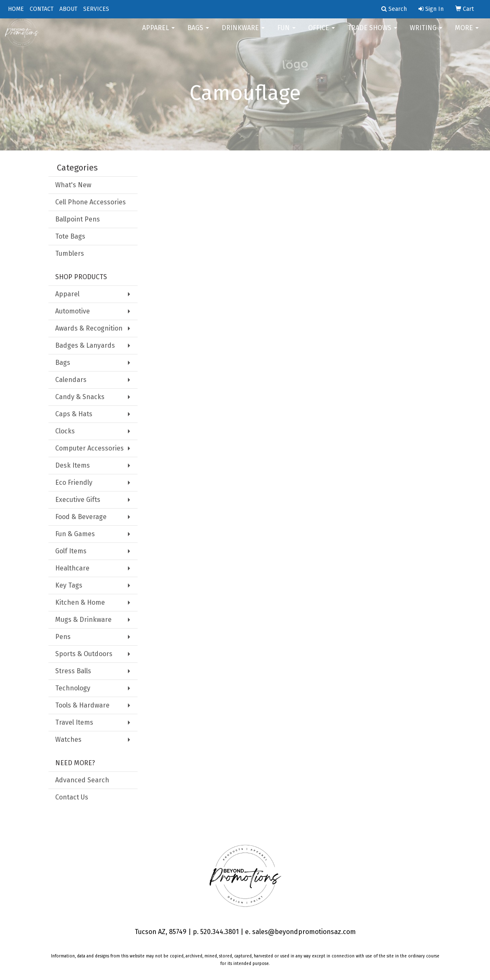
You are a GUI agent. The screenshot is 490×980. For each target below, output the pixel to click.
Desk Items (73, 465)
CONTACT (42, 9)
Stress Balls (73, 671)
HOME (16, 9)
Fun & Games (75, 534)
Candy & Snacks (80, 397)
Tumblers (70, 253)
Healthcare (72, 568)
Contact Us (72, 797)
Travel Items (74, 722)
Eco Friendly (74, 482)
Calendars (71, 380)
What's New (73, 185)
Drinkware (243, 33)
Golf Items (71, 551)
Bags (198, 33)
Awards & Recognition (89, 328)
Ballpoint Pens (78, 219)
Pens (63, 637)
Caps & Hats (74, 414)
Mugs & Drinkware (83, 620)
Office (322, 33)
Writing (426, 33)
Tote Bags (70, 236)
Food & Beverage (81, 517)
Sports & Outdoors (84, 654)
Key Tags (69, 585)
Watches (68, 739)
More (467, 33)
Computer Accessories (89, 448)
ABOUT (68, 9)
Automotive (73, 311)
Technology (73, 688)
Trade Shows (372, 33)
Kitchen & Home (80, 602)
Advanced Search (82, 780)
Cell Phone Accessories (91, 202)
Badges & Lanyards (85, 345)
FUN (286, 33)
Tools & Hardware (82, 705)
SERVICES (96, 9)
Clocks (65, 431)
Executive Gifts (78, 500)
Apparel (158, 33)
